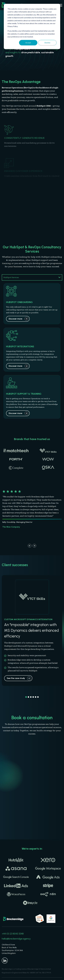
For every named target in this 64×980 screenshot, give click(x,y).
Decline (47, 43)
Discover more (15, 319)
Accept (28, 43)
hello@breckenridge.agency (16, 939)
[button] (30, 546)
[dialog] (32, 26)
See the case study (16, 678)
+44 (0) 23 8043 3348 (13, 934)
